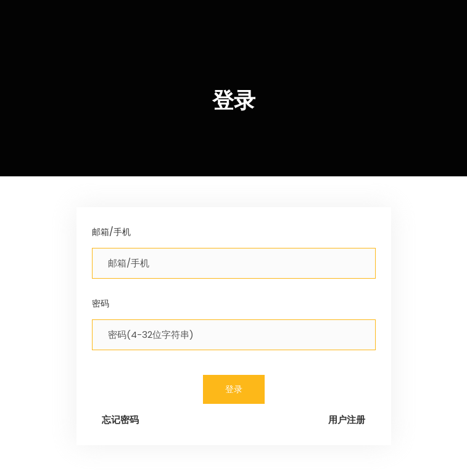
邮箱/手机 (111, 232)
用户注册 (347, 420)
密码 (101, 303)
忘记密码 (120, 420)
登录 (234, 389)
